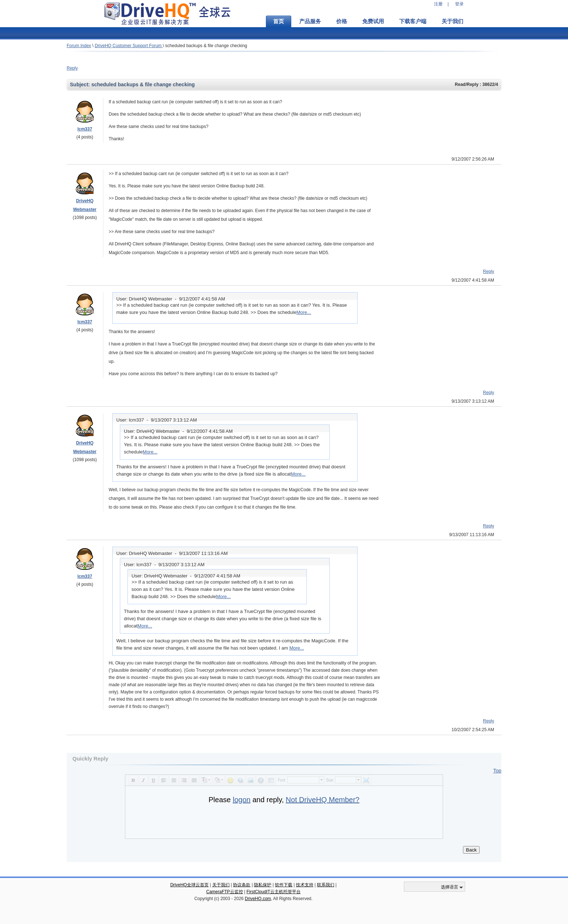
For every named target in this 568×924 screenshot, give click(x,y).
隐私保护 (263, 885)
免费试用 (373, 21)
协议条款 (242, 885)
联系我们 (326, 885)
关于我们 (452, 21)
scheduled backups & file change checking (206, 46)
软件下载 (284, 885)
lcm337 (85, 129)
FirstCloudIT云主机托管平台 (273, 892)
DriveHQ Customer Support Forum (129, 46)
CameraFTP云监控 (224, 892)
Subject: (81, 84)
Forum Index (79, 46)
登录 (459, 4)
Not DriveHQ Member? (323, 800)
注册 (438, 4)
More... (304, 312)
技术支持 (305, 885)
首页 (279, 21)
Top (497, 771)
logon (241, 800)
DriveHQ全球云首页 (189, 885)
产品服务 (310, 21)
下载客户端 (413, 21)
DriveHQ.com (258, 899)
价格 (342, 21)
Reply (72, 68)
